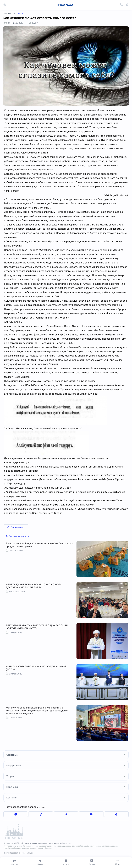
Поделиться (15, 527)
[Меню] (118, 862)
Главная (7, 13)
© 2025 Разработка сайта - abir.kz (18, 853)
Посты (20, 13)
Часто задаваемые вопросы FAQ (25, 807)
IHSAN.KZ (65, 5)
